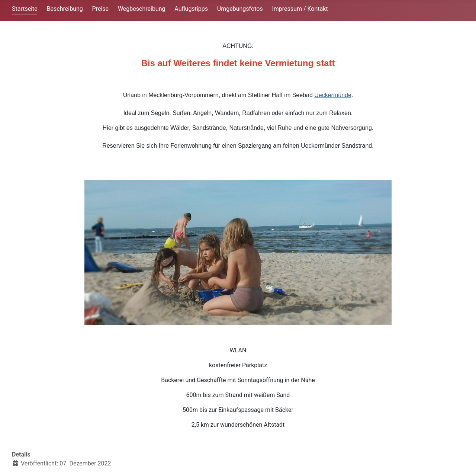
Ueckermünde (333, 95)
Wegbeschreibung (142, 9)
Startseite (25, 9)
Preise (100, 9)
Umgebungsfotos (240, 9)
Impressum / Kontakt (300, 9)
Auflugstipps (191, 9)
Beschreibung (65, 9)
